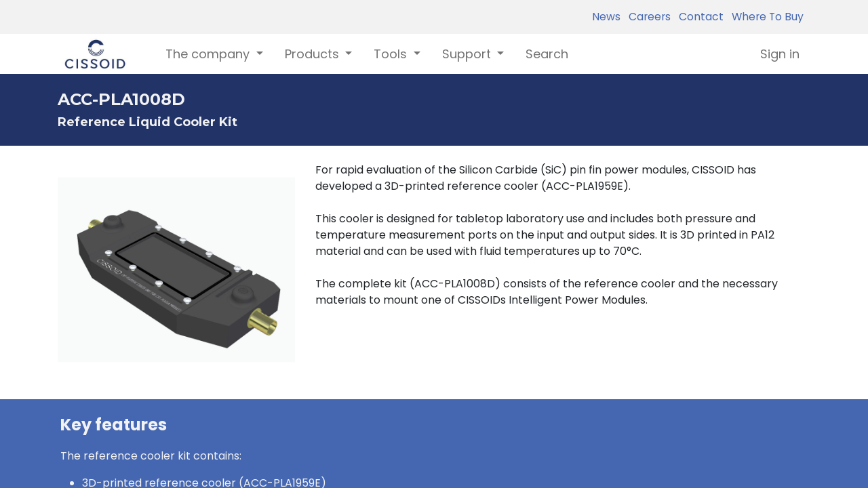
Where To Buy (765, 17)
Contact (698, 17)
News (606, 17)
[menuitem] (547, 54)
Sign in (780, 54)
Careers (647, 17)
